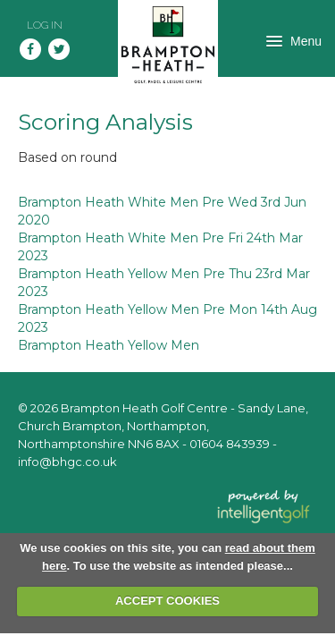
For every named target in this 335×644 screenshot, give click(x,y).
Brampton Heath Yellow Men (109, 345)
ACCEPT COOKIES (167, 601)
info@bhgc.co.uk (67, 462)
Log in (45, 25)
